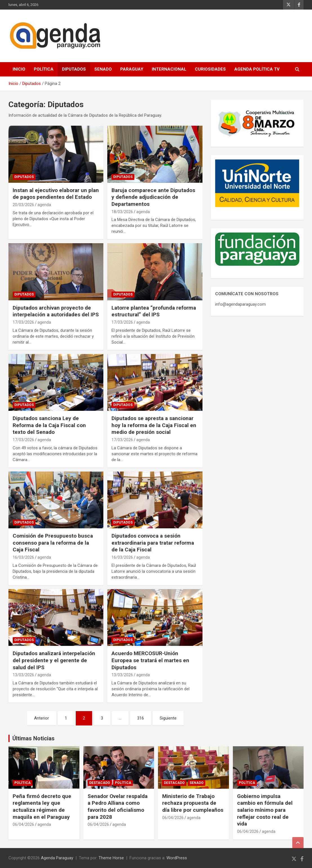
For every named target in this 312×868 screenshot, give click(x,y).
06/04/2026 (23, 824)
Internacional (169, 69)
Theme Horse (111, 858)
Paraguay (132, 69)
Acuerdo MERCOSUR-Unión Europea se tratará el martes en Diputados (150, 660)
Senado (103, 69)
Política (44, 69)
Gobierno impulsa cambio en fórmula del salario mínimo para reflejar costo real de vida (265, 810)
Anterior (42, 718)
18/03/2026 (122, 212)
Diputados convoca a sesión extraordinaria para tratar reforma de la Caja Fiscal (153, 543)
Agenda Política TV (257, 69)
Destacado (100, 783)
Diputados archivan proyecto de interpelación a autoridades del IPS (56, 311)
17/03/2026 (23, 322)
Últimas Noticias (34, 738)
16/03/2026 (23, 557)
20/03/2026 (23, 205)
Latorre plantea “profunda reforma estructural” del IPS (154, 311)
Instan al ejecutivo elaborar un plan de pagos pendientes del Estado (56, 194)
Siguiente (168, 718)
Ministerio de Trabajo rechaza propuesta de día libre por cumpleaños (193, 803)
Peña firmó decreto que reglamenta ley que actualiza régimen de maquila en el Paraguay (42, 807)
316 (141, 718)
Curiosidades (210, 69)
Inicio (19, 69)
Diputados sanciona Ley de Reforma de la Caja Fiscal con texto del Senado (49, 425)
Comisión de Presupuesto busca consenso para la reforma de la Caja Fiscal (53, 543)
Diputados (74, 69)
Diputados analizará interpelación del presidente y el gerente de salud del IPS (54, 660)
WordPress (177, 858)
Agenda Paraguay (57, 858)
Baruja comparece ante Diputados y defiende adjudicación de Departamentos (153, 197)
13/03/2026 (23, 675)
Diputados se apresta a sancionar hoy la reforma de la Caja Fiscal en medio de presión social (154, 425)
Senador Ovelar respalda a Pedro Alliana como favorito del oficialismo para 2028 (118, 807)
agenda (44, 205)
